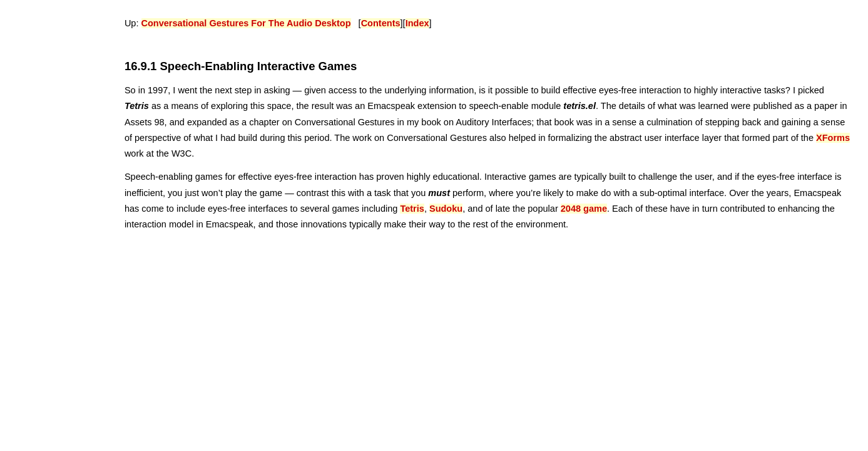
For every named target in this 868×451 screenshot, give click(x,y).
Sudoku (446, 209)
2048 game (584, 209)
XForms (833, 138)
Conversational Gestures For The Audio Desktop (246, 23)
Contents (381, 23)
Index (417, 23)
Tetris (412, 209)
